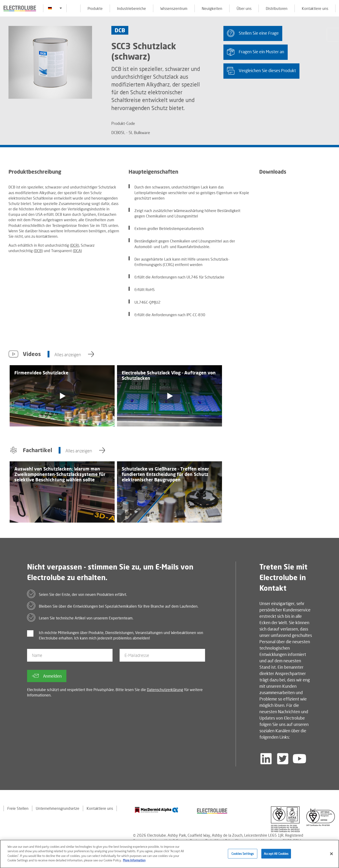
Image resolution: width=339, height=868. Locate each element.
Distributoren (277, 8)
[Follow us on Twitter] (283, 759)
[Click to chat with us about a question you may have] (333, 35)
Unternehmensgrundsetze (58, 808)
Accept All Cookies (276, 855)
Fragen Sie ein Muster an (256, 52)
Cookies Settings (243, 855)
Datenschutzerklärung (165, 690)
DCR (75, 245)
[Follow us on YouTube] (299, 759)
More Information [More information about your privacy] (134, 862)
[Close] (331, 856)
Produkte (95, 8)
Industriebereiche (131, 8)
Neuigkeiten (212, 8)
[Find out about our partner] (157, 810)
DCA (77, 251)
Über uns (244, 8)
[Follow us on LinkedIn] (266, 759)
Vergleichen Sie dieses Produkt (261, 71)
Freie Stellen (18, 808)
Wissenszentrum (174, 8)
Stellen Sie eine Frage (253, 33)
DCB (38, 251)
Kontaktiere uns (315, 8)
